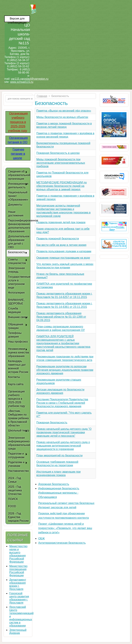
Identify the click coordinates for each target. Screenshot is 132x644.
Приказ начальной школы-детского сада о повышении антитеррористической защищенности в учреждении (63, 446)
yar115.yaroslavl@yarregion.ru (30, 79)
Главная (42, 96)
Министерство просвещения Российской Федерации (18, 571)
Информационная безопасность (59, 488)
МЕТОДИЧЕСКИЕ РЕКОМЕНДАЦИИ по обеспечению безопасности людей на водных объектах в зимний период (61, 186)
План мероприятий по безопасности (59, 455)
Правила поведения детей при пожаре (61, 222)
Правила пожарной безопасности (58, 239)
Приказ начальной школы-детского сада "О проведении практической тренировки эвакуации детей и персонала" (64, 432)
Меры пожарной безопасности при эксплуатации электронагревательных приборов (61, 163)
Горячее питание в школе (18, 154)
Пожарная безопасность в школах (58, 153)
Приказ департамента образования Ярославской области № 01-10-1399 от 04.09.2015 (61, 317)
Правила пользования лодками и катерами (64, 251)
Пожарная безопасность (52, 423)
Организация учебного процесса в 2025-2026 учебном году (18, 122)
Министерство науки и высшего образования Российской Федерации (18, 554)
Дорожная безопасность (54, 484)
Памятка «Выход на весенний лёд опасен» (64, 111)
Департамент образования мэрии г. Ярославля (18, 584)
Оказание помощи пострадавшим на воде (63, 258)
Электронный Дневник (18, 631)
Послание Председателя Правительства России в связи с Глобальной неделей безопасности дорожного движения (62, 403)
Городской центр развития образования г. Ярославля (19, 598)
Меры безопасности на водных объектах (62, 117)
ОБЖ (41, 538)
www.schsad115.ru (22, 82)
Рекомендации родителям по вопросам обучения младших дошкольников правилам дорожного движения (65, 370)
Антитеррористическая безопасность (62, 543)
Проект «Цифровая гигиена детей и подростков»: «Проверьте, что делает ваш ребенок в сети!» (65, 528)
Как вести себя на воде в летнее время (61, 245)
